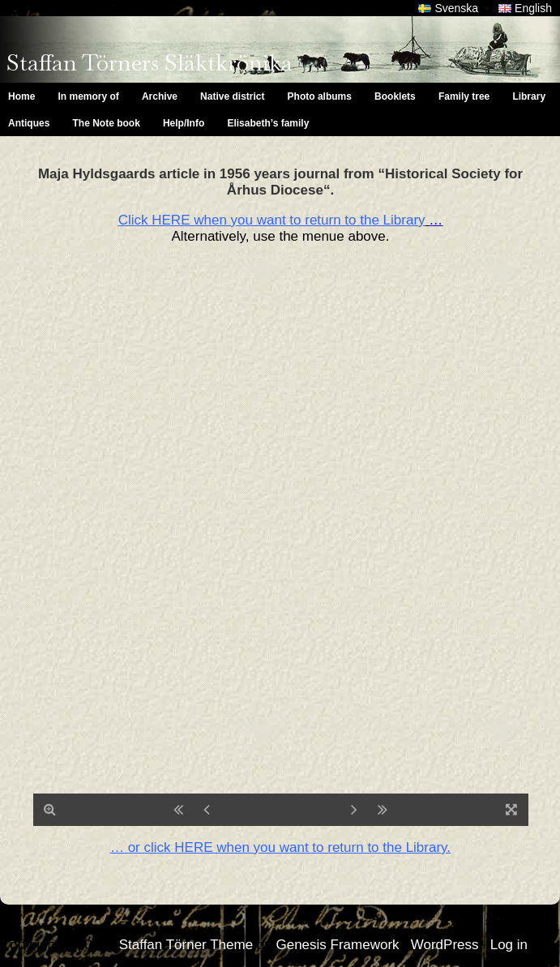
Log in (509, 945)
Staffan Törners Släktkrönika (150, 62)
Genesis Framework (337, 945)
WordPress (445, 945)
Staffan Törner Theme (186, 945)
